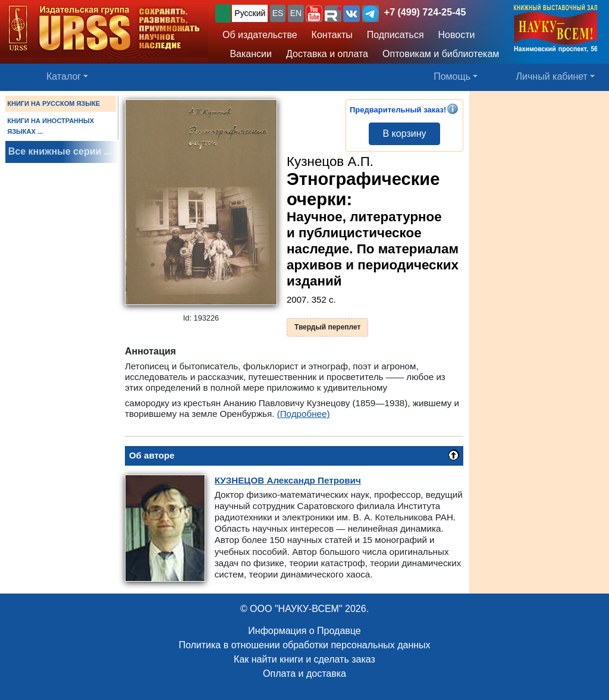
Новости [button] (457, 35)
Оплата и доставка (304, 674)
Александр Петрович (288, 480)
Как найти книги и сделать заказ (304, 659)
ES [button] (278, 13)
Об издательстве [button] (260, 35)
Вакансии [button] (248, 54)
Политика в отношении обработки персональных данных (304, 645)
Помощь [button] (452, 76)
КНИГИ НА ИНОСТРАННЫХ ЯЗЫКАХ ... (51, 126)
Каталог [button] (64, 76)
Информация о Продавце (304, 631)
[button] (314, 14)
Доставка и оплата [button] (327, 54)
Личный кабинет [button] (552, 76)
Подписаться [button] (395, 35)
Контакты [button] (332, 35)
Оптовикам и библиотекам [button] (441, 54)
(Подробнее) (304, 414)
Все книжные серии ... (60, 151)
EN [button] (296, 13)
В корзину (404, 134)
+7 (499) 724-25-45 (425, 12)
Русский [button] (250, 13)
